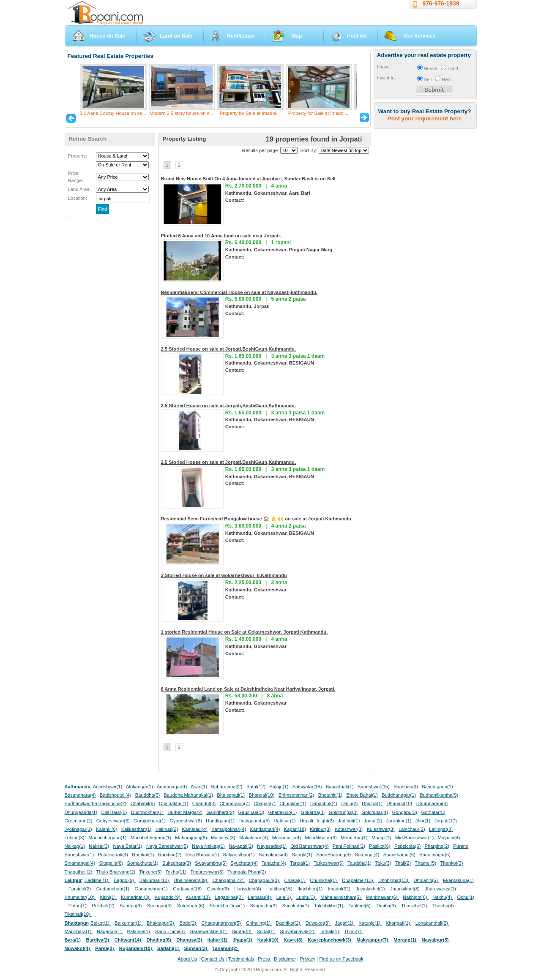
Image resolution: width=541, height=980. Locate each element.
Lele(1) (284, 897)
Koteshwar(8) (349, 829)
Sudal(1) (266, 931)
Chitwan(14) (129, 940)
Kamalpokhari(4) (229, 829)
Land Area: (79, 189)
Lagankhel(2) (230, 897)
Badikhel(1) (97, 880)
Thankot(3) (451, 863)
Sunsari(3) (196, 948)
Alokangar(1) (139, 787)
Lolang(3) (75, 838)
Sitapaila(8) (111, 863)
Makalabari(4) (254, 838)
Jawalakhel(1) (371, 889)
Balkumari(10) (155, 880)
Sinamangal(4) (80, 863)
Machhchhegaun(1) (151, 838)
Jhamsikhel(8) (406, 889)
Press (265, 959)
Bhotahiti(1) (330, 795)
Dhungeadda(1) (81, 812)
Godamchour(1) (152, 889)
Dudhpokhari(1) (147, 812)
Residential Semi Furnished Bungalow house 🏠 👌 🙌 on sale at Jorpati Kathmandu (256, 519)
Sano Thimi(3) (171, 931)
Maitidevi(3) (223, 838)
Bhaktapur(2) (161, 923)
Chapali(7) (265, 803)
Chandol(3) (204, 803)
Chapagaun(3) (264, 880)
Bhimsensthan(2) (296, 795)
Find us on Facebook (341, 959)
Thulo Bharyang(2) (116, 872)
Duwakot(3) (318, 923)
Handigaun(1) (220, 821)
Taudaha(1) (359, 863)
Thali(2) (403, 863)
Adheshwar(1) (108, 787)
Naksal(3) (99, 846)
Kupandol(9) (168, 897)
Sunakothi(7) (296, 906)
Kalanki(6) (107, 829)
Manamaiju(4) (287, 838)
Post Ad (357, 36)
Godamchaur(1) (113, 889)
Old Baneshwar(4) (309, 846)
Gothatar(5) (433, 812)
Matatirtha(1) (354, 838)
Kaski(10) (269, 940)
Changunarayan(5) (221, 923)
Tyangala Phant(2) (247, 872)
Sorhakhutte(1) (143, 863)
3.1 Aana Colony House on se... (113, 113)
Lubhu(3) (306, 897)
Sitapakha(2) (264, 906)
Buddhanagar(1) (399, 795)
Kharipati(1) (398, 923)
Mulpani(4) (449, 838)
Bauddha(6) (148, 795)
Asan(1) (199, 787)
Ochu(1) (466, 897)
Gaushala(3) (251, 812)
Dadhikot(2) (288, 923)
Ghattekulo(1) (282, 812)
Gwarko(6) (219, 889)
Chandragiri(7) (235, 803)
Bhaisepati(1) (231, 795)
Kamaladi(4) (194, 829)
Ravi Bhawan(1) (202, 855)
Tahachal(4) (274, 863)
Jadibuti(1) (349, 821)
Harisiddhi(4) (248, 889)
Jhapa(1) (243, 940)
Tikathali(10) (78, 914)
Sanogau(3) (160, 906)
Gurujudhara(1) (150, 821)
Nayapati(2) (241, 846)
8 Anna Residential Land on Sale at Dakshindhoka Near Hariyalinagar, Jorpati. (248, 689)
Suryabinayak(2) (298, 931)
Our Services (419, 36)
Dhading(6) (160, 940)
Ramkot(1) (143, 855)
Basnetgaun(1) (437, 787)
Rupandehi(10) (136, 948)
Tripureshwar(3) (207, 872)
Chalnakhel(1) (174, 803)
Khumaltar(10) (80, 897)
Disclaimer (285, 959)
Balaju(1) (279, 787)
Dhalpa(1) (372, 803)
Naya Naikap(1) (208, 846)
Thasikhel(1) (415, 906)
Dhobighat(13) (394, 880)
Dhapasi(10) (399, 803)
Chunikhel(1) (293, 803)
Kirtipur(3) (320, 829)
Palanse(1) (139, 931)
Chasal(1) (295, 880)
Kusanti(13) (198, 897)
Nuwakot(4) (78, 948)
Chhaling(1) (259, 923)
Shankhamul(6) (399, 855)
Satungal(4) (367, 855)
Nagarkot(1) (110, 931)
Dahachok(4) (324, 803)
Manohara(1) (79, 931)
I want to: (387, 78)
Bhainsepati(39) (191, 880)
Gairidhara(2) (220, 812)
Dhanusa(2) (190, 940)
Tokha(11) (176, 872)
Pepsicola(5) (407, 846)
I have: (384, 67)
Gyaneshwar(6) (186, 821)
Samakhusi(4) (273, 855)
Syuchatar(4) (244, 863)
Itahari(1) (218, 940)
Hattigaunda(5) (254, 821)
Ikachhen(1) (311, 889)
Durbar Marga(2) (185, 812)
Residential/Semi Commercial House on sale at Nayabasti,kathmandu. (239, 292)
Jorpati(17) (445, 821)
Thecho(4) (444, 906)
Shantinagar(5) (435, 855)
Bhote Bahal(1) (362, 795)
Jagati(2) (345, 923)
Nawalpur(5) (436, 940)
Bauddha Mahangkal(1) (189, 795)
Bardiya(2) (98, 940)
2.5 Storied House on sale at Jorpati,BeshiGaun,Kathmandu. (229, 349)
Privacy (307, 959)
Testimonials (241, 959)
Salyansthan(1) (239, 855)
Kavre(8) (294, 940)
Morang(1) (406, 940)
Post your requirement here (425, 118)
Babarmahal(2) (227, 787)
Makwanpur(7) (373, 940)
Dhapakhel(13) (358, 880)
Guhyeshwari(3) (113, 821)
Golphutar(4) (375, 812)
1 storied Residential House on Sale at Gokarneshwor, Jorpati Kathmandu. (245, 632)
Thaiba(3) (387, 906)
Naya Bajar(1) (128, 846)
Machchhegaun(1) (107, 838)
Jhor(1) (423, 821)
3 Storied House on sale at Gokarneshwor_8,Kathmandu (224, 575)
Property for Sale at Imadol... (250, 113)
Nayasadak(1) (272, 846)
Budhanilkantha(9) (439, 795)
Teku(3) (383, 863)
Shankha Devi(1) (228, 906)
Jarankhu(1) (399, 821)
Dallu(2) (349, 803)
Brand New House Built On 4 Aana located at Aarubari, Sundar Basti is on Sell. (249, 179)
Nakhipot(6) (416, 897)
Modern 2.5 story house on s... (181, 113)
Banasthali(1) (340, 787)
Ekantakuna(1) (458, 880)
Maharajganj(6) (191, 838)
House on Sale (108, 36)
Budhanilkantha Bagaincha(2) (96, 803)
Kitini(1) (108, 897)
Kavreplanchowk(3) (330, 940)
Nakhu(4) (443, 897)
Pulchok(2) (104, 906)
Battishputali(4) (116, 795)
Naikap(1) (75, 846)
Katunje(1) (370, 923)
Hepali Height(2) (317, 821)
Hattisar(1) (285, 821)
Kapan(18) (295, 829)
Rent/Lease (241, 36)
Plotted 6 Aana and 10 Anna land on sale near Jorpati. (221, 236)
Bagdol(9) (125, 880)
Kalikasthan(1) (137, 829)
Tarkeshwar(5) (329, 863)
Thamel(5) (425, 863)
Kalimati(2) (167, 829)
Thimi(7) (353, 931)
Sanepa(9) (131, 906)
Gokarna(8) (313, 812)
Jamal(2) (373, 821)
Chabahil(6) (143, 803)
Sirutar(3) (242, 931)
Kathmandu (78, 787)
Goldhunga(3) (343, 812)
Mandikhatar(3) (321, 838)
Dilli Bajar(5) (114, 812)
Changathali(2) (229, 880)
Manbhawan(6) (383, 897)
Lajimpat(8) (441, 829)
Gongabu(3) (404, 812)
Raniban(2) (170, 855)
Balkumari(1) (129, 923)
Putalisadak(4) (113, 855)
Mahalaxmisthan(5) (341, 897)
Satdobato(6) (191, 906)
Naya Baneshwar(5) (167, 846)
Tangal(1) (300, 863)
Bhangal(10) (261, 795)
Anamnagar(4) (172, 787)
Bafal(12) (256, 787)
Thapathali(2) (79, 872)
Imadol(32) (340, 889)
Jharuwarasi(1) (441, 889)
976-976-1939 (441, 3)
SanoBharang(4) (333, 855)
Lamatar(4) (260, 897)
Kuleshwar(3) (381, 829)
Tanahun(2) (226, 948)
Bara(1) (74, 940)
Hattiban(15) (280, 889)
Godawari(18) (188, 889)
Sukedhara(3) (177, 863)
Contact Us (212, 959)
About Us (187, 959)
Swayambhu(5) (211, 863)
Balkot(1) (101, 923)
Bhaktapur (76, 923)
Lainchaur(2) (412, 829)
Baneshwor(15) (374, 787)
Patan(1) (78, 906)
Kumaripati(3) (136, 897)
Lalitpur (73, 880)
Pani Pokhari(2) (349, 846)
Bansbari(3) (406, 787)
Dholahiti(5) (426, 880)
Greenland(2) (79, 821)
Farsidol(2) (81, 889)
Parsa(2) (105, 948)
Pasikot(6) (380, 846)
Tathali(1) (330, 931)
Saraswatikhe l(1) (209, 931)
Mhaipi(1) (381, 838)
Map (297, 36)
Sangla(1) (302, 855)
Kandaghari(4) (265, 829)
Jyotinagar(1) (78, 829)
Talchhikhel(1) (329, 906)
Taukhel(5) (360, 906)
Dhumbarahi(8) (432, 803)
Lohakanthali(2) (432, 923)
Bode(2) (188, 923)
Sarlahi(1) (169, 948)
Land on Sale (176, 36)
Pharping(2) (437, 846)
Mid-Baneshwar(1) (414, 838)
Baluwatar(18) (307, 787)
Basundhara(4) (80, 795)
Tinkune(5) (150, 872)
